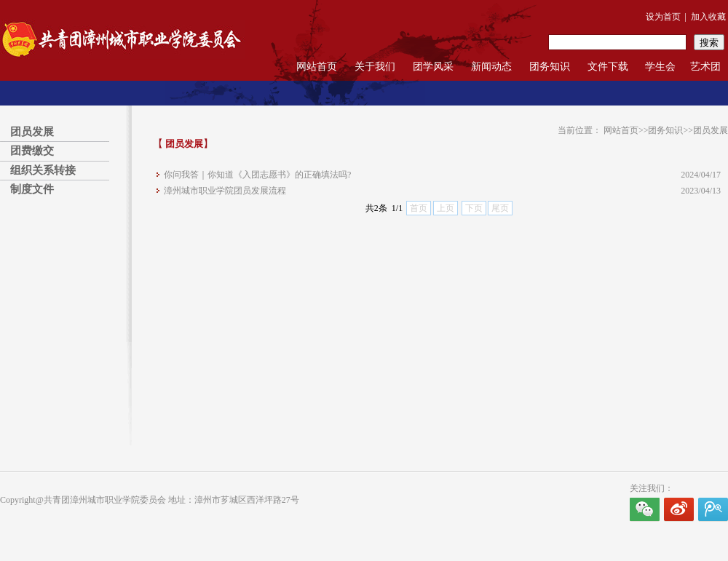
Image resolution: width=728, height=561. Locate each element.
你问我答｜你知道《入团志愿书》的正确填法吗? (257, 175)
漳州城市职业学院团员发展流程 (225, 191)
